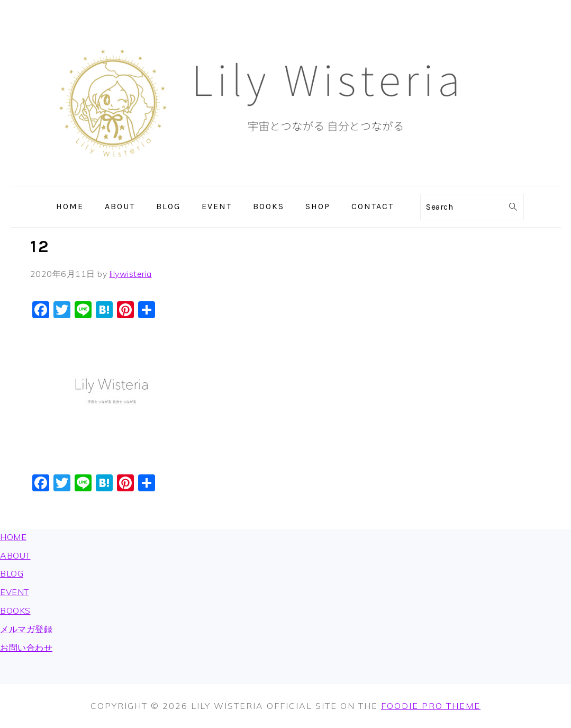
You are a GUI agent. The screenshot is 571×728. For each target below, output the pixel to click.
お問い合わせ (26, 648)
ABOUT (15, 555)
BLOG (12, 573)
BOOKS (15, 610)
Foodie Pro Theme (431, 706)
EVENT (15, 592)
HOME (13, 537)
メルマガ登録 (26, 629)
